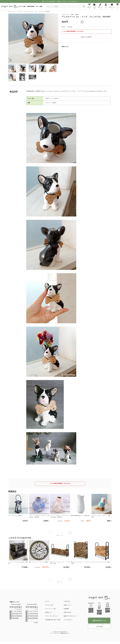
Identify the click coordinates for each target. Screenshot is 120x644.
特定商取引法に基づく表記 (53, 620)
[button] (70, 533)
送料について (65, 46)
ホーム (47, 601)
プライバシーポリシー (52, 616)
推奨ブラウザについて (70, 616)
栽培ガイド (49, 612)
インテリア (20, 12)
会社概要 (66, 609)
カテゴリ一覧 (49, 605)
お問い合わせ (67, 612)
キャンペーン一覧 (50, 609)
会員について (67, 605)
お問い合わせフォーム (99, 621)
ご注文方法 (67, 601)
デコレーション (12, 12)
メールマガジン (68, 620)
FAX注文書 (99, 627)
